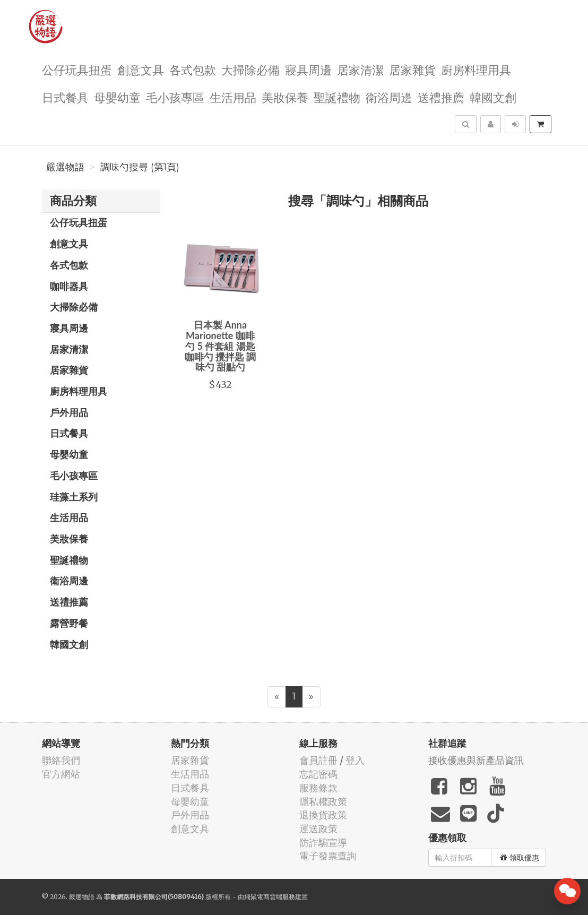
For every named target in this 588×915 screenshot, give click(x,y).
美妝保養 (285, 97)
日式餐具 (65, 97)
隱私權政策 (323, 802)
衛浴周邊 (389, 97)
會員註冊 (318, 760)
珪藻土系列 (74, 497)
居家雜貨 (412, 69)
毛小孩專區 (175, 97)
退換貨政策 (323, 815)
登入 (355, 760)
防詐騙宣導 (323, 843)
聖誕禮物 (337, 97)
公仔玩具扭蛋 (77, 69)
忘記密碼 (318, 774)
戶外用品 (69, 412)
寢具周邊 (308, 69)
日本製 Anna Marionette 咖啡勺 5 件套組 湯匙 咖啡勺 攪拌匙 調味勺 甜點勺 (220, 346)
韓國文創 (493, 97)
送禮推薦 (441, 97)
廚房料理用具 (476, 69)
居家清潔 (360, 69)
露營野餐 (69, 623)
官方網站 (61, 774)
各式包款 (193, 69)
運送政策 (318, 829)
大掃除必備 (250, 69)
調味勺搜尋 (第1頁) (140, 167)
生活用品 (233, 97)
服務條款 (318, 788)
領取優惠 (520, 858)
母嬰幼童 (117, 97)
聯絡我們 (61, 760)
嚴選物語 (65, 167)
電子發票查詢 (328, 856)
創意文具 (141, 69)
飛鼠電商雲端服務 (270, 897)
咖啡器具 (69, 286)
